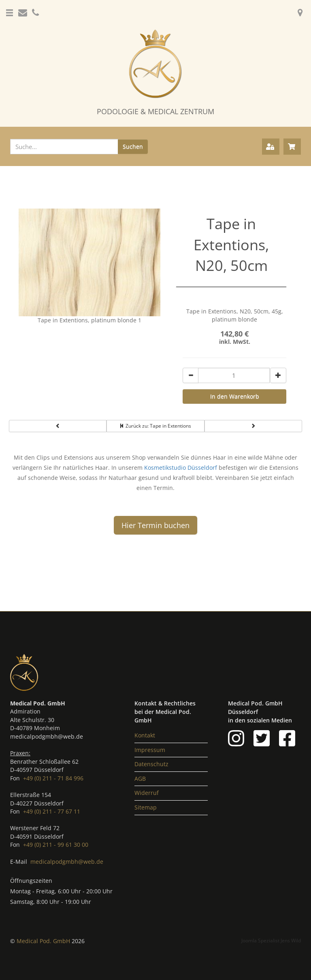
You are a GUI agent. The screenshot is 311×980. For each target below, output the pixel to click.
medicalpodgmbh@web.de (67, 862)
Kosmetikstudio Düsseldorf (181, 468)
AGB (140, 779)
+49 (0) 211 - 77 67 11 (52, 811)
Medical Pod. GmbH (44, 941)
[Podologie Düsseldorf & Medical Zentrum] (155, 73)
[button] (10, 8)
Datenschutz (151, 764)
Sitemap (146, 807)
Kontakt (145, 735)
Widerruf (147, 793)
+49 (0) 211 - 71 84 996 (53, 778)
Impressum (150, 750)
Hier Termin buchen (155, 525)
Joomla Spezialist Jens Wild (271, 941)
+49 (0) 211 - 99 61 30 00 (56, 845)
